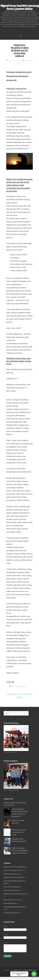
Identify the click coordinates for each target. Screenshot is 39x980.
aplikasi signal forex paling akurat (15, 867)
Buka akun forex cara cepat (12, 900)
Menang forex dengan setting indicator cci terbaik (19, 832)
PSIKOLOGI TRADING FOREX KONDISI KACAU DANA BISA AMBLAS (19, 51)
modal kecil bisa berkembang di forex (16, 894)
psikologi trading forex (19, 686)
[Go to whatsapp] (34, 974)
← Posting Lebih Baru (13, 694)
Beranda (20, 697)
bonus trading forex (10, 903)
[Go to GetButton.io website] (34, 978)
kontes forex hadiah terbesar (13, 870)
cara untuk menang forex (12, 890)
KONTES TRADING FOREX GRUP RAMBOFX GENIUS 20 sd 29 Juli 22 (20, 851)
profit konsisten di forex (12, 913)
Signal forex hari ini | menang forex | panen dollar (20, 7)
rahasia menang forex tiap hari (13, 877)
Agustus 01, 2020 (14, 60)
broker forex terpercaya (11, 887)
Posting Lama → (28, 694)
